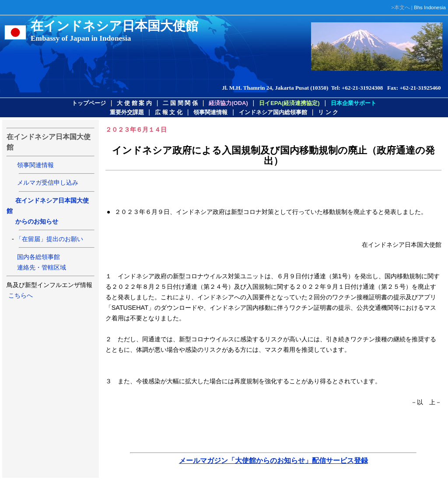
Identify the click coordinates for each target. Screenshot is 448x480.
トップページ (89, 103)
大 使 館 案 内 (134, 103)
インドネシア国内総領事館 (273, 112)
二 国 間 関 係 (180, 103)
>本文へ (401, 7)
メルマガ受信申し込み (48, 182)
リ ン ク (328, 112)
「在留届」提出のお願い (49, 239)
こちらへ (20, 295)
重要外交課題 (127, 112)
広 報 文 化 (169, 112)
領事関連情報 (210, 112)
